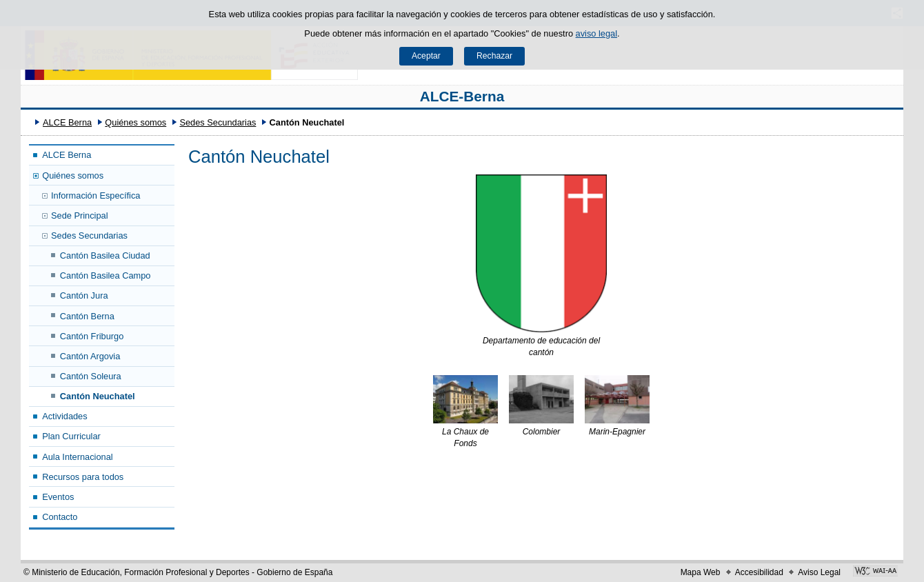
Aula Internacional (77, 457)
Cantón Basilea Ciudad (105, 255)
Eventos (58, 497)
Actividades (64, 416)
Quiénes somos (135, 122)
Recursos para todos (83, 477)
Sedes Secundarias (218, 122)
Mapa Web (701, 572)
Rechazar (494, 56)
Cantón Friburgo (92, 336)
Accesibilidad (759, 572)
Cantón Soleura (91, 376)
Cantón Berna (87, 316)
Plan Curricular (71, 436)
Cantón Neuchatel (98, 396)
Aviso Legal (819, 572)
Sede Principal (80, 215)
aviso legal (596, 33)
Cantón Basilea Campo (106, 275)
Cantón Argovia (90, 356)
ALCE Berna (67, 122)
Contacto (60, 517)
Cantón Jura (84, 295)
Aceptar (426, 56)
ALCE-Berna (462, 96)
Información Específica (96, 195)
